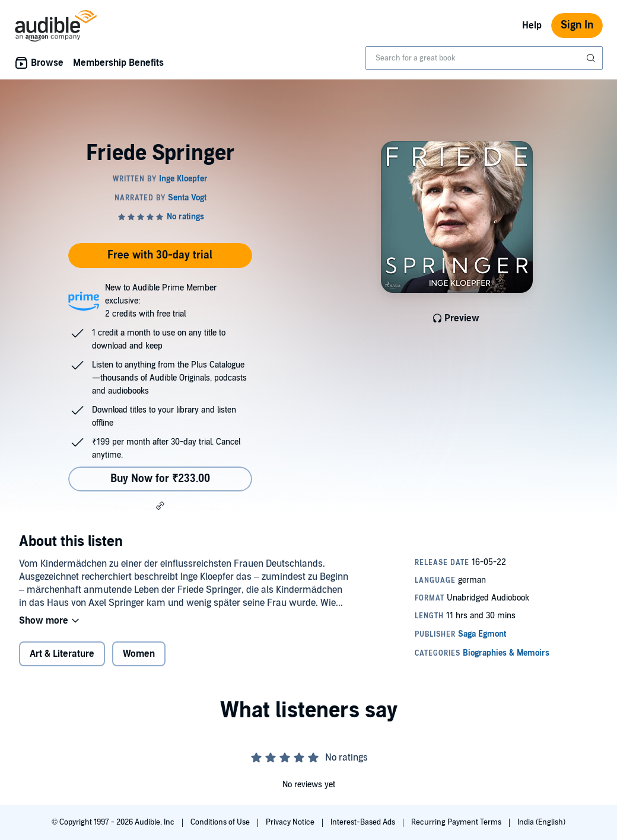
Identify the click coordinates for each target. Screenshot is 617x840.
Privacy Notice (291, 822)
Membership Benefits (118, 63)
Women (139, 654)
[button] (160, 506)
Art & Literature (62, 654)
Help (532, 25)
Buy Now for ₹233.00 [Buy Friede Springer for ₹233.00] (160, 479)
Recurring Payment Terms (457, 822)
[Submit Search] (592, 58)
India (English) (541, 822)
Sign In (577, 25)
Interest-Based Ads (364, 822)
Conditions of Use (221, 822)
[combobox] (484, 58)
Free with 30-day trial (160, 255)
